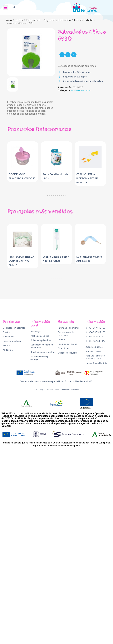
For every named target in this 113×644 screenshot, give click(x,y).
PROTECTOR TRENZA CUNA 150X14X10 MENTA (21, 346)
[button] (14, 8)
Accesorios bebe (81, 90)
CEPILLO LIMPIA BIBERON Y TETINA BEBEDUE (87, 178)
